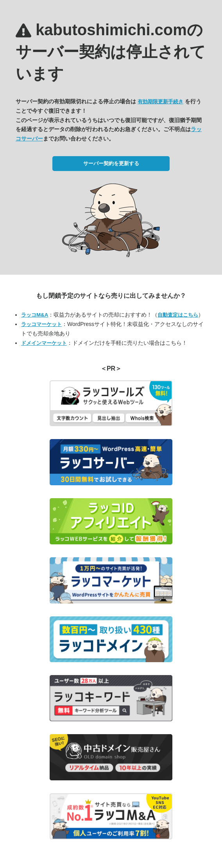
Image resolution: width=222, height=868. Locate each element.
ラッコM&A (35, 315)
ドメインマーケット (44, 343)
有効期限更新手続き (160, 102)
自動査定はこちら (178, 315)
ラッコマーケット (41, 324)
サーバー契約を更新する (111, 163)
